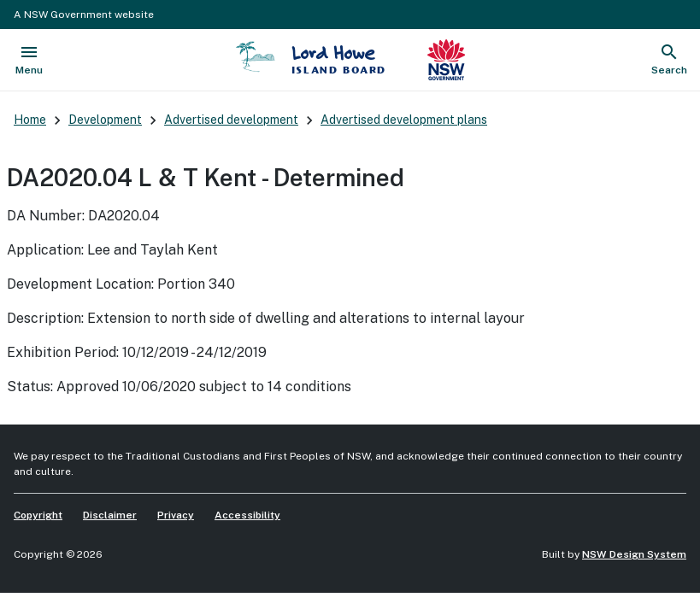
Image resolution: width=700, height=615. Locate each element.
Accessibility (247, 515)
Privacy (176, 515)
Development (105, 120)
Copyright (38, 515)
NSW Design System (634, 554)
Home (30, 120)
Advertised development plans (404, 120)
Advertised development (231, 120)
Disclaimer (110, 515)
